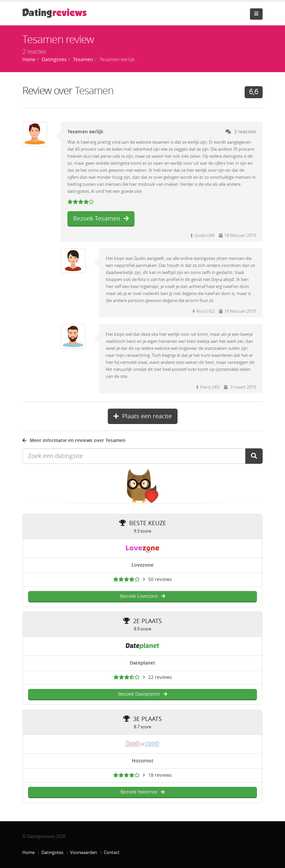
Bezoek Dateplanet (143, 694)
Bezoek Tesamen (101, 219)
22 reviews (160, 677)
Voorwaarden (84, 852)
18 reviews (160, 775)
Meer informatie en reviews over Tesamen (74, 441)
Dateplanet (142, 663)
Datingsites (52, 852)
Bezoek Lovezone (143, 596)
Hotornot (143, 761)
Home (29, 852)
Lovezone (142, 565)
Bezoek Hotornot (142, 792)
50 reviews (160, 580)
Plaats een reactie (143, 416)
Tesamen (94, 91)
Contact (112, 852)
